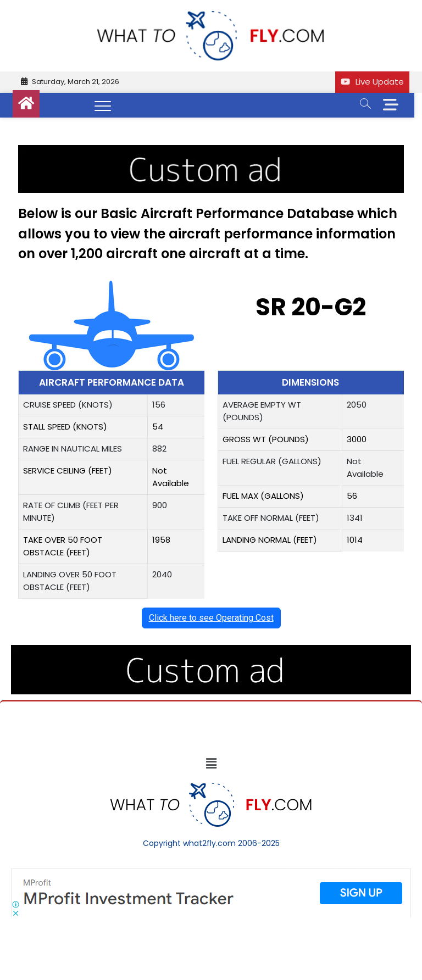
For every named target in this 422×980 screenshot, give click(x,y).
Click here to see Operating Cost (211, 618)
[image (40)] (211, 151)
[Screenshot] (211, 874)
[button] (211, 764)
